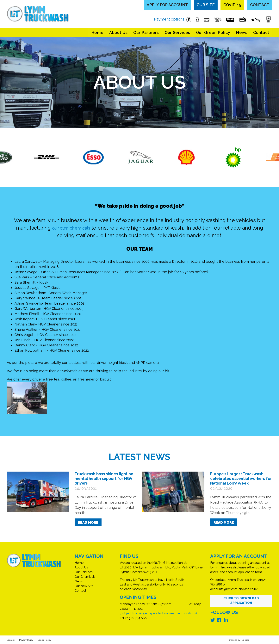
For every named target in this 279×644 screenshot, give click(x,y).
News (242, 33)
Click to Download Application (241, 601)
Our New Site (84, 586)
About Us (118, 33)
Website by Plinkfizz (235, 640)
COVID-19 (232, 5)
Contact (260, 5)
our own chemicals (71, 228)
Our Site (206, 5)
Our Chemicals (85, 577)
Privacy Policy (33, 640)
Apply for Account (167, 5)
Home (97, 33)
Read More (88, 522)
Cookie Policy (57, 640)
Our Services (177, 33)
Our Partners (146, 33)
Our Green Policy (213, 33)
